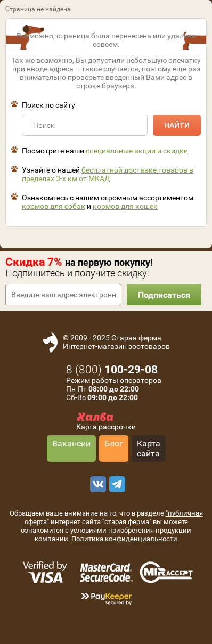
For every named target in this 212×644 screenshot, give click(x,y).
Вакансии (71, 443)
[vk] (96, 484)
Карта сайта (149, 449)
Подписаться (164, 295)
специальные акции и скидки (137, 151)
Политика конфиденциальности (124, 539)
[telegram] (116, 484)
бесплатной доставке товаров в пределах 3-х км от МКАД (108, 174)
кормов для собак (54, 206)
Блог (114, 443)
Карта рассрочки (106, 427)
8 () (112, 370)
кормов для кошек (125, 206)
